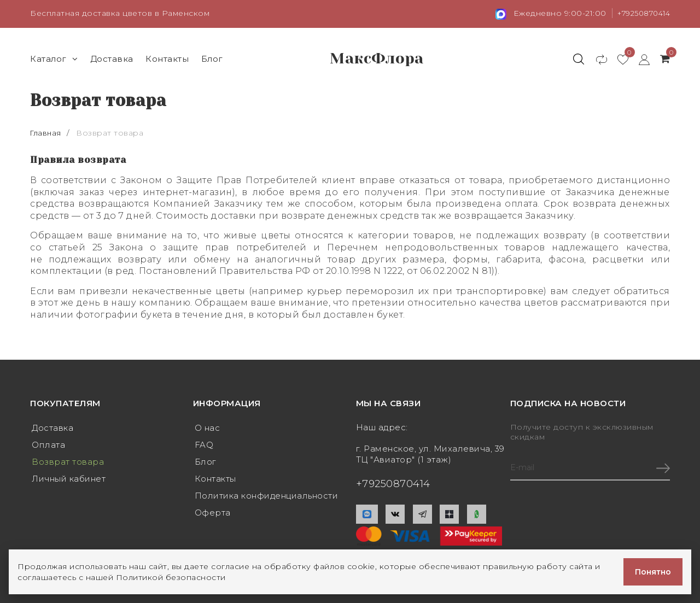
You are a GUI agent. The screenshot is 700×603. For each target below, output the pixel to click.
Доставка (112, 58)
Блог (212, 58)
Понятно (653, 572)
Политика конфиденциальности (267, 498)
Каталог (54, 58)
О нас (208, 428)
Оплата (48, 445)
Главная (47, 132)
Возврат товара (68, 463)
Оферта (213, 515)
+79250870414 (641, 13)
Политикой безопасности (171, 577)
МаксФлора (377, 58)
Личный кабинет (69, 480)
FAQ (204, 445)
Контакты (167, 58)
